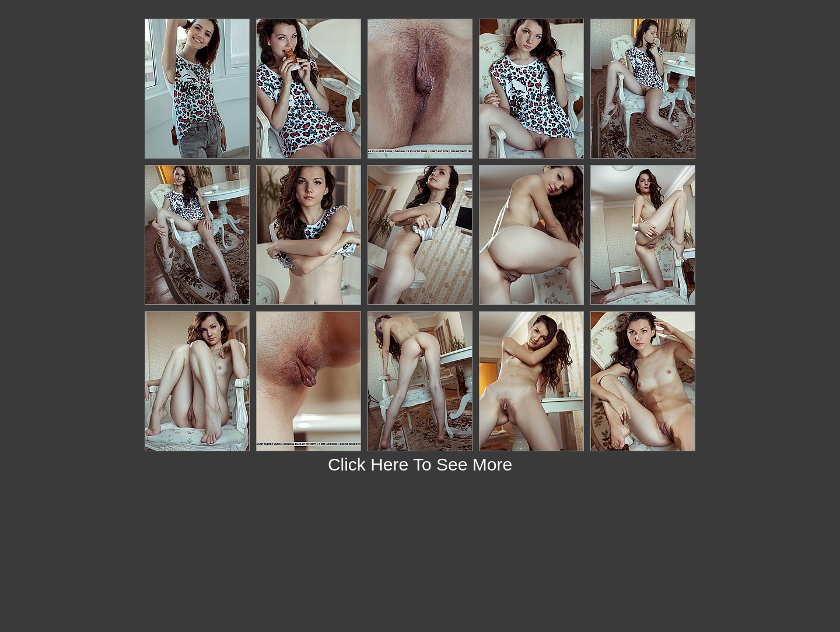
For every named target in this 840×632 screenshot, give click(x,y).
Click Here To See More (420, 464)
